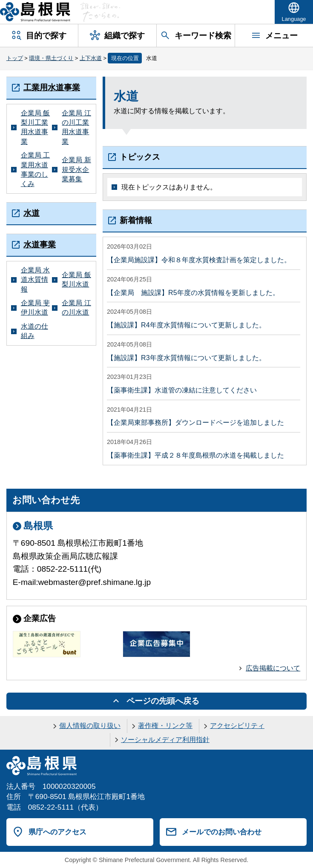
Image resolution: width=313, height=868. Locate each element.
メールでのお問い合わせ (222, 832)
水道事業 (40, 245)
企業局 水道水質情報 (35, 280)
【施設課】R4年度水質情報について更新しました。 (186, 325)
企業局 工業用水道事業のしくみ (35, 169)
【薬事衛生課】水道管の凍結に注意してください (182, 390)
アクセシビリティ (237, 726)
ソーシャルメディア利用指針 (165, 740)
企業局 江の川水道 (76, 308)
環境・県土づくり (51, 58)
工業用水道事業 (52, 87)
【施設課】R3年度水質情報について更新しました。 (186, 358)
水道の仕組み (34, 331)
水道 (32, 213)
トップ (15, 58)
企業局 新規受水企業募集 (76, 169)
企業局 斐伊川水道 (35, 308)
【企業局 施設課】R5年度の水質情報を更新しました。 (193, 293)
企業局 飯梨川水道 (76, 279)
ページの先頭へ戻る (163, 701)
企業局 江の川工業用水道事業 (76, 127)
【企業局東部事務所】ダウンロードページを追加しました (195, 423)
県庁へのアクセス (57, 832)
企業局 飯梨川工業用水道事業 (35, 127)
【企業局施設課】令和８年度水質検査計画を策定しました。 (199, 260)
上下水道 (91, 58)
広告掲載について (273, 668)
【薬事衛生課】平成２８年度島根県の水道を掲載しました (195, 455)
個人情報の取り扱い (90, 726)
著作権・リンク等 (165, 726)
